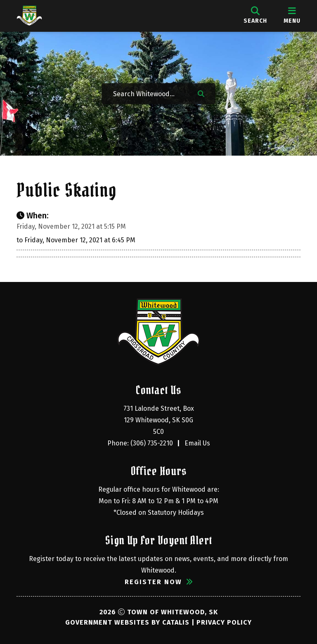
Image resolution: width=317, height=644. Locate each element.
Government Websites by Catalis (127, 622)
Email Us (197, 443)
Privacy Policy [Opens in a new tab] (224, 622)
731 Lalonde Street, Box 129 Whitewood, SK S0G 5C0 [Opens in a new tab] (160, 420)
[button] (201, 93)
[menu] (292, 16)
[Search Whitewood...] (149, 93)
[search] (255, 16)
